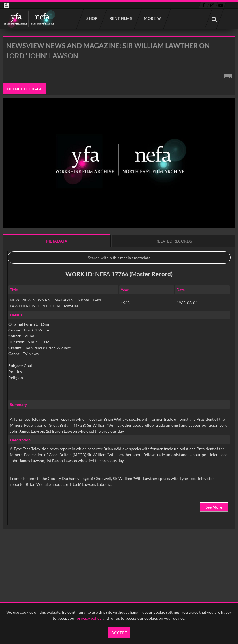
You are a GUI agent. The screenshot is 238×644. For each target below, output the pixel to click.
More (150, 18)
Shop (92, 18)
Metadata (57, 241)
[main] (119, 297)
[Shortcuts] (228, 75)
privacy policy (89, 618)
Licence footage (25, 89)
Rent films (121, 18)
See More (214, 507)
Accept (119, 633)
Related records (174, 241)
